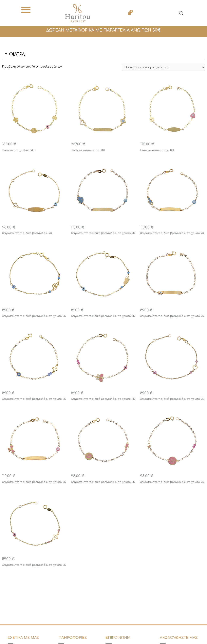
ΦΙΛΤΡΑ (17, 54)
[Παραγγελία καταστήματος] (162, 68)
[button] (26, 10)
